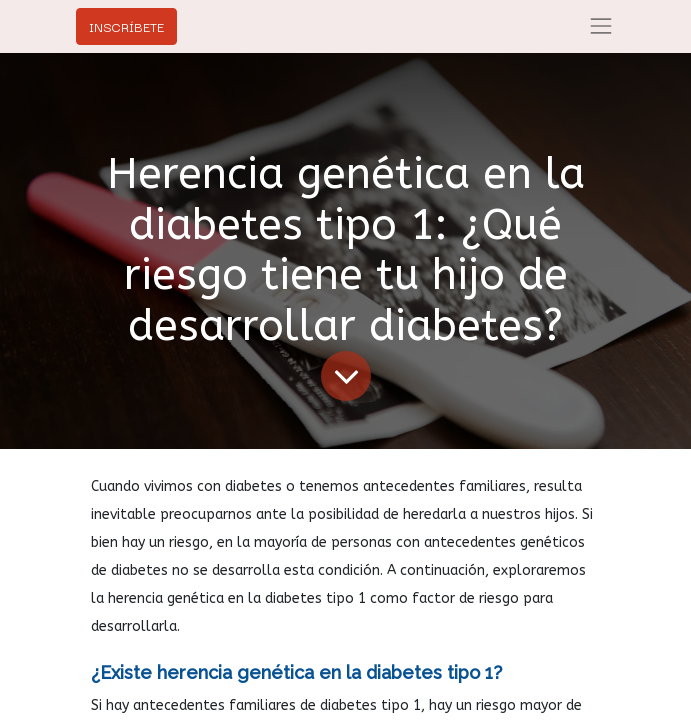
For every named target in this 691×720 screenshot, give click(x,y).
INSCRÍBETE (126, 26)
